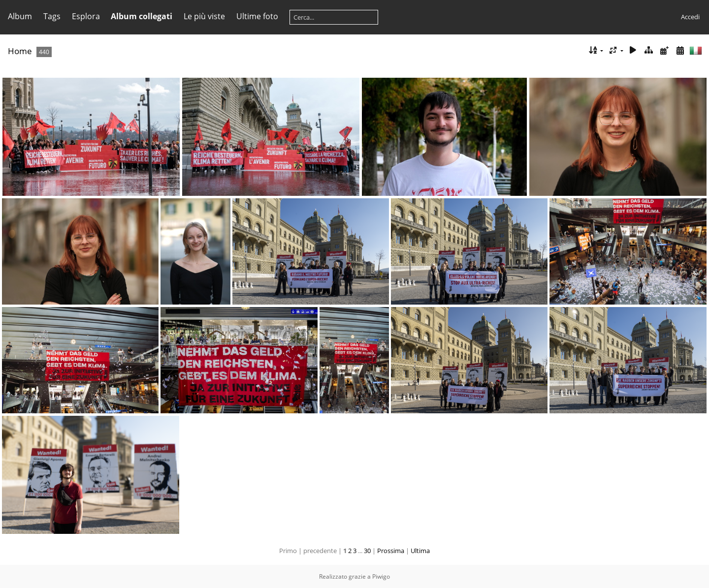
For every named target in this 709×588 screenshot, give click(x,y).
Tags (52, 16)
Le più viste (204, 16)
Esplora (86, 16)
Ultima (420, 551)
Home (20, 51)
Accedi (690, 17)
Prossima (391, 551)
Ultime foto (257, 16)
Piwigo (381, 576)
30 (367, 551)
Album (20, 16)
